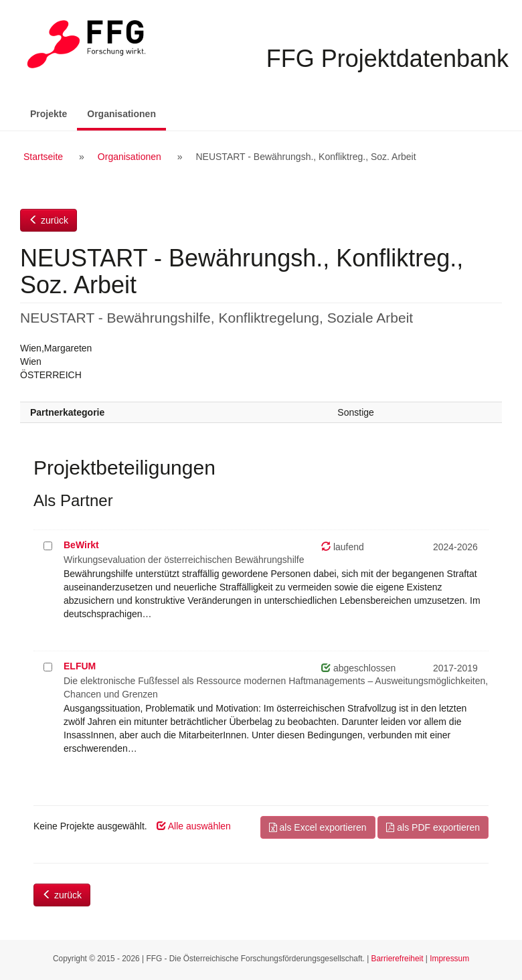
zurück (49, 220)
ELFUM (80, 666)
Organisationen (126, 113)
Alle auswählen (194, 826)
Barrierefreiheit (398, 959)
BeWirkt (81, 545)
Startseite (43, 157)
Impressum (449, 959)
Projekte (49, 114)
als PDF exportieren (433, 827)
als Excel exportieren (318, 827)
